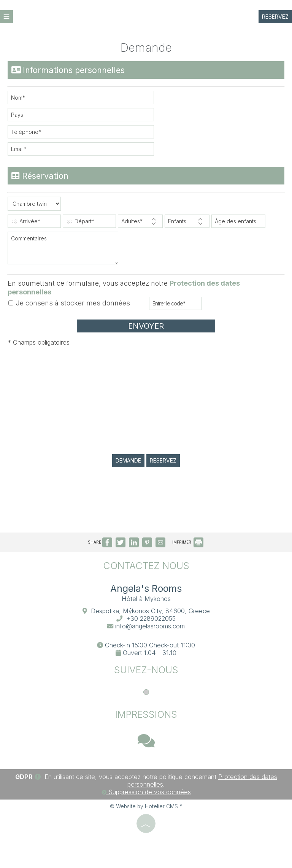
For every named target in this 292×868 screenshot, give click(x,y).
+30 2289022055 (151, 618)
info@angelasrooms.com (150, 626)
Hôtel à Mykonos (146, 599)
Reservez (275, 17)
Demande (128, 460)
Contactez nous (146, 566)
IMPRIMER (188, 542)
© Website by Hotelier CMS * (146, 806)
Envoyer (146, 326)
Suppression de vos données (146, 792)
